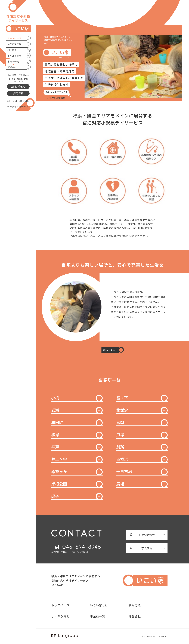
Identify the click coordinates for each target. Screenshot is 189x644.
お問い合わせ (18, 87)
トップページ (14, 38)
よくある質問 (14, 56)
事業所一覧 (13, 61)
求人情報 (147, 548)
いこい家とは (14, 44)
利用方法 (12, 50)
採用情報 (18, 93)
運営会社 (12, 67)
